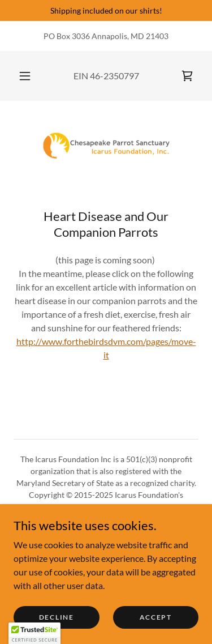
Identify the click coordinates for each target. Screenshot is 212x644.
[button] (25, 76)
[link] (187, 76)
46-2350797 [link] (114, 76)
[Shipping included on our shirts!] (106, 10)
